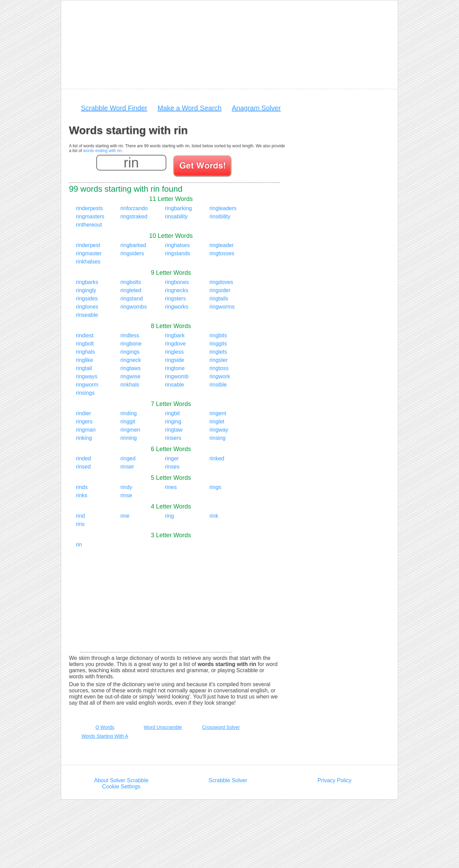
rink (214, 516)
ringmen (130, 430)
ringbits (218, 335)
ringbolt (85, 344)
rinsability (176, 216)
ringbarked (133, 245)
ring (170, 516)
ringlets (218, 352)
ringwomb (177, 376)
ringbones (177, 282)
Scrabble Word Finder (114, 108)
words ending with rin (102, 151)
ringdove (175, 344)
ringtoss (219, 368)
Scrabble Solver (228, 780)
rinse (126, 495)
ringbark (175, 335)
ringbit (172, 413)
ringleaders (223, 208)
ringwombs (133, 307)
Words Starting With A (105, 736)
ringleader (221, 245)
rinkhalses (88, 262)
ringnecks (177, 290)
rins (80, 524)
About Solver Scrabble (121, 780)
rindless (130, 335)
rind (80, 516)
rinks (82, 495)
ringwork (220, 376)
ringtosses (222, 253)
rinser (127, 467)
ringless (174, 352)
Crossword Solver (221, 727)
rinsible (218, 385)
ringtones (87, 307)
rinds (82, 487)
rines (171, 487)
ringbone (131, 344)
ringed (128, 458)
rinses (172, 467)
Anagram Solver (256, 108)
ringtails (219, 299)
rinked (217, 458)
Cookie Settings (121, 786)
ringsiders (132, 253)
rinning (128, 438)
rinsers (173, 438)
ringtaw (174, 430)
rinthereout (89, 225)
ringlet (217, 422)
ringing (173, 422)
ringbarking (178, 208)
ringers (84, 422)
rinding (128, 413)
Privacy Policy (335, 780)
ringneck (130, 360)
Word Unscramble (163, 727)
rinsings (85, 393)
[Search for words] (203, 167)
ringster (218, 360)
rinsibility (220, 216)
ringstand (131, 299)
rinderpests (89, 208)
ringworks (177, 307)
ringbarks (87, 282)
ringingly (86, 290)
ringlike (85, 360)
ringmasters (90, 216)
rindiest (85, 335)
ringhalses (177, 245)
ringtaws (130, 368)
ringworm (87, 385)
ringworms (222, 307)
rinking (84, 438)
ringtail (84, 368)
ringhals (85, 352)
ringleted (131, 290)
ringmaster (89, 253)
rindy (126, 487)
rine (125, 516)
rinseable (87, 315)
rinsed (83, 467)
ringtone (175, 368)
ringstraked (134, 216)
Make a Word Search (190, 108)
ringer (172, 458)
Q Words (105, 727)
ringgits (218, 344)
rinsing (217, 438)
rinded (83, 458)
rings (215, 487)
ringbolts (130, 282)
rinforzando (134, 208)
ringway (219, 430)
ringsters (175, 299)
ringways (87, 376)
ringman (86, 430)
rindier (83, 413)
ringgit (128, 422)
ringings (130, 352)
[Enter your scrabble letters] (131, 163)
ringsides (87, 299)
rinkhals (130, 385)
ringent (218, 413)
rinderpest (88, 245)
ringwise (130, 376)
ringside (175, 360)
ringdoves (221, 282)
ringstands (178, 253)
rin (79, 545)
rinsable (175, 385)
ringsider (220, 290)
